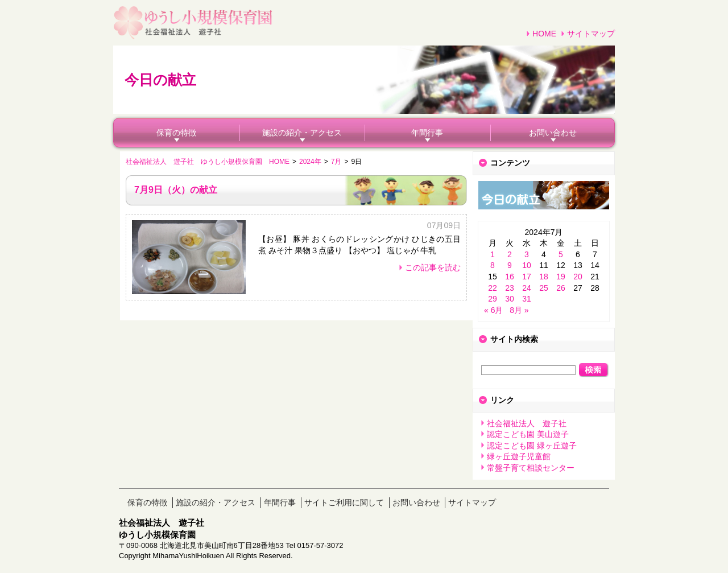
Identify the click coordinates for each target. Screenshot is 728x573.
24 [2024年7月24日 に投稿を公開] (527, 288)
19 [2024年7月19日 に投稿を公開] (561, 277)
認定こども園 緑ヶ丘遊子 (532, 446)
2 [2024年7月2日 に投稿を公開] (510, 254)
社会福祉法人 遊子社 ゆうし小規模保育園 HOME (208, 162)
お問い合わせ (553, 133)
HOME (544, 34)
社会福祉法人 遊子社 (527, 423)
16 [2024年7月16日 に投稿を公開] (510, 277)
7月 (336, 162)
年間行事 (427, 133)
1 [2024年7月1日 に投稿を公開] (493, 254)
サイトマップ (591, 34)
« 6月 (493, 310)
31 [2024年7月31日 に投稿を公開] (527, 299)
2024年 (310, 162)
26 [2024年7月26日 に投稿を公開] (561, 288)
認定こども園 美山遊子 (528, 434)
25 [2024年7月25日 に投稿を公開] (544, 288)
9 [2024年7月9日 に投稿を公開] (510, 265)
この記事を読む (433, 267)
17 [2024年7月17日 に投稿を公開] (527, 277)
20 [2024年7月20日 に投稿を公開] (578, 277)
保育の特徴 (176, 133)
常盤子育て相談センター (531, 468)
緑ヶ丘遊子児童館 (519, 456)
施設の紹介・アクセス (302, 133)
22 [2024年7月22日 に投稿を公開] (493, 288)
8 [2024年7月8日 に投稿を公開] (493, 265)
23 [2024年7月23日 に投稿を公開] (510, 288)
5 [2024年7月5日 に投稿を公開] (561, 254)
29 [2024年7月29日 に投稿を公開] (493, 299)
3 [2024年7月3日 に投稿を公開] (527, 254)
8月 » (519, 310)
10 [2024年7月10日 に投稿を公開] (527, 265)
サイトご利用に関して (344, 502)
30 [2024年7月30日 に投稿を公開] (510, 299)
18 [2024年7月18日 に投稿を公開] (544, 277)
